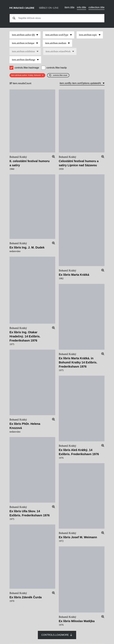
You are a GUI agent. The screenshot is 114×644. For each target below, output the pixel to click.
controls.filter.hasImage (27, 68)
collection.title (96, 7)
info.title (81, 7)
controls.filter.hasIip (57, 68)
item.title (70, 7)
